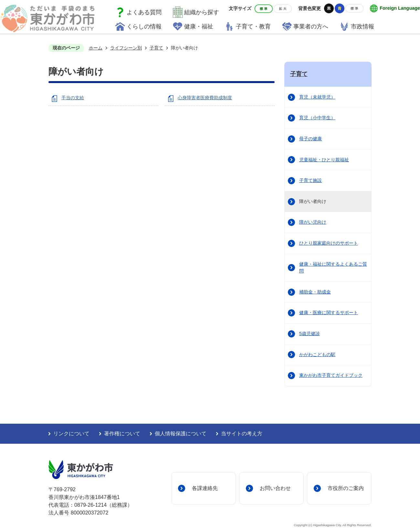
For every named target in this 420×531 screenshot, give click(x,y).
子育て (156, 48)
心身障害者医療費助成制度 (205, 98)
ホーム (96, 48)
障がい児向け (313, 222)
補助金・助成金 (315, 292)
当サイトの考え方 (242, 434)
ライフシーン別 (126, 48)
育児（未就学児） (317, 97)
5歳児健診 (310, 334)
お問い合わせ (275, 488)
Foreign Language (400, 8)
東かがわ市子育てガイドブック (331, 375)
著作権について (122, 434)
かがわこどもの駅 (317, 355)
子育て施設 (310, 180)
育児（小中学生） (317, 118)
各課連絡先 (205, 488)
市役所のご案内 (346, 488)
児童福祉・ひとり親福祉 (324, 160)
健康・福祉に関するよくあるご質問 (333, 268)
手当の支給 (73, 98)
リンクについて (71, 434)
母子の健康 (310, 139)
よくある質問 (144, 12)
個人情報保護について (181, 434)
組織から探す (202, 12)
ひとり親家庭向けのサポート (329, 243)
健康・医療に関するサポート (329, 313)
